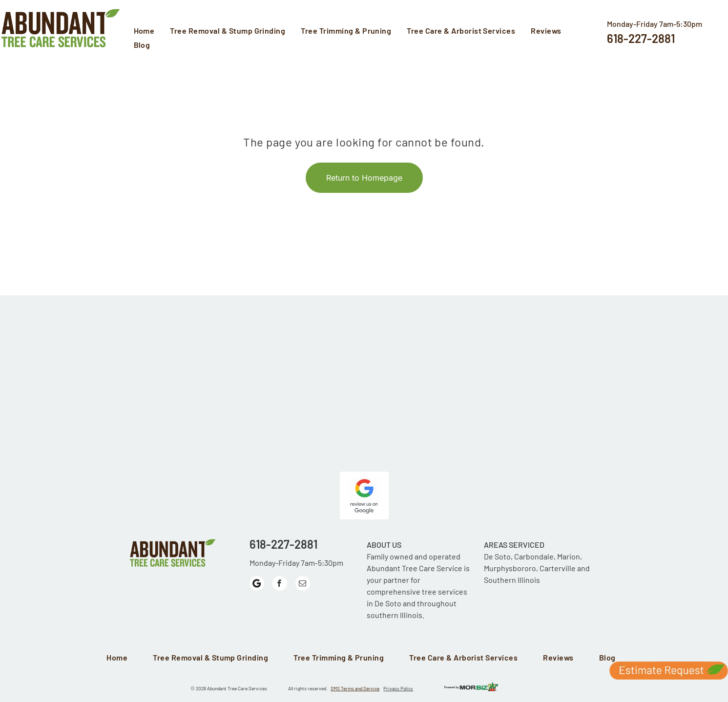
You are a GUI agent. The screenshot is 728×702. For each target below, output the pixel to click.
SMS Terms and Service (355, 688)
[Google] (257, 585)
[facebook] (280, 585)
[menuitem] (147, 31)
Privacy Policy (398, 688)
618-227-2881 (641, 38)
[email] (303, 585)
